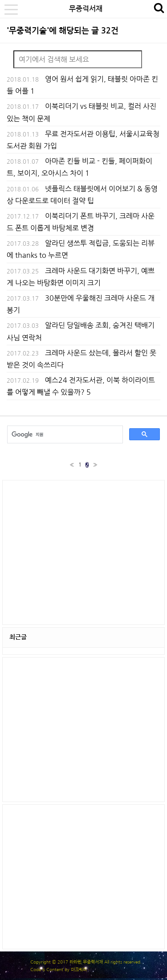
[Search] (78, 59)
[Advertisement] (84, 552)
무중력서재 (86, 9)
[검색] (64, 435)
